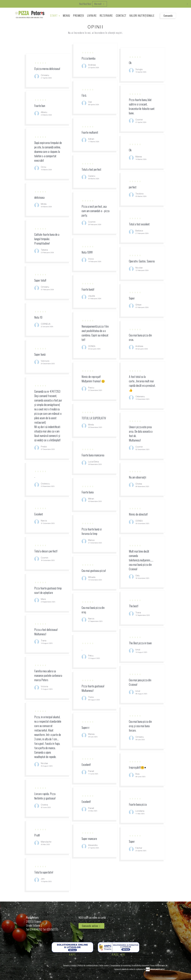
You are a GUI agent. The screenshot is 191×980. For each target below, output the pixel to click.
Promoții (79, 15)
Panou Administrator (158, 965)
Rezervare (106, 15)
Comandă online (92, 926)
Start (55, 15)
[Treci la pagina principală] (30, 15)
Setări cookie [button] (104, 965)
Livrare (92, 15)
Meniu (66, 15)
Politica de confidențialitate (88, 965)
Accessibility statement (141, 965)
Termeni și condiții (70, 965)
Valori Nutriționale (142, 15)
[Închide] (187, 4)
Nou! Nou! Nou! (85, 4)
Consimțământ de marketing (120, 965)
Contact (121, 15)
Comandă (168, 16)
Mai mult (100, 4)
